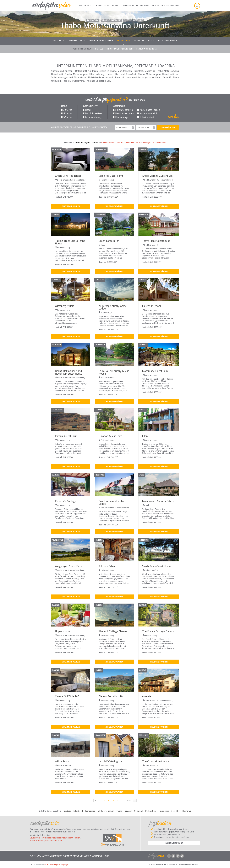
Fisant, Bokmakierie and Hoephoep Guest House (69, 372)
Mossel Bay (176, 811)
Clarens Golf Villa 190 (111, 696)
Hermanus (187, 811)
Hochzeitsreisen (150, 6)
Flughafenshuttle (123, 110)
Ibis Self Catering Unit (111, 762)
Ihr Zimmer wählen (71, 206)
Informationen (170, 6)
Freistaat (59, 41)
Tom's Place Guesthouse (156, 241)
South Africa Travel (38, 838)
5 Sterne (66, 117)
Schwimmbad (146, 117)
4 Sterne (66, 113)
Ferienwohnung (92, 117)
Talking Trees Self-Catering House (70, 242)
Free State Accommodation (69, 838)
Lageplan (139, 41)
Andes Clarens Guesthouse (157, 176)
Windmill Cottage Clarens (113, 631)
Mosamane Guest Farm (155, 371)
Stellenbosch (78, 811)
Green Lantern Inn (109, 241)
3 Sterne (66, 110)
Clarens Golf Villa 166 (67, 696)
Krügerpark (139, 811)
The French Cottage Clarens (158, 631)
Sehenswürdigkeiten (101, 41)
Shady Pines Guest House (157, 566)
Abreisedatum (154, 128)
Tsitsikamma (164, 811)
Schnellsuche (102, 6)
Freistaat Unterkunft (134, 20)
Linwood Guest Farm (110, 436)
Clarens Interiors (151, 306)
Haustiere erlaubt (123, 113)
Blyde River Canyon (106, 811)
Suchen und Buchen (174, 843)
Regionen (85, 6)
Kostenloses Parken (149, 110)
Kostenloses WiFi (147, 113)
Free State (52, 838)
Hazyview (128, 811)
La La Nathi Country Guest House (114, 372)
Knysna (119, 811)
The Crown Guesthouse (155, 762)
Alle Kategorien (82, 49)
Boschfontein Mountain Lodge (112, 502)
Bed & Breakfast (92, 113)
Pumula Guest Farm (66, 436)
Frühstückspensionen (120, 49)
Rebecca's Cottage (65, 501)
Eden (145, 436)
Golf (151, 41)
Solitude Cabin (107, 566)
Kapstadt (67, 811)
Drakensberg (151, 811)
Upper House (62, 631)
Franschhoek (91, 811)
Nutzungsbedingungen (59, 864)
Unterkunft (130, 6)
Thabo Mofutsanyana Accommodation (46, 840)
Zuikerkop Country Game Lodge (113, 307)
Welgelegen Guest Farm (69, 566)
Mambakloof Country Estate (158, 501)
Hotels (116, 6)
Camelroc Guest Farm (111, 176)
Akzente (147, 696)
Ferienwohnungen (147, 49)
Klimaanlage (120, 117)
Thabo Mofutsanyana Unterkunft (86, 142)
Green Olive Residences (68, 176)
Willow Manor (63, 762)
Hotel (87, 110)
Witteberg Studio (65, 306)
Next (129, 801)
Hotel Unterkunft (108, 142)
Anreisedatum (133, 128)
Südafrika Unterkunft (111, 20)
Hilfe (46, 864)
